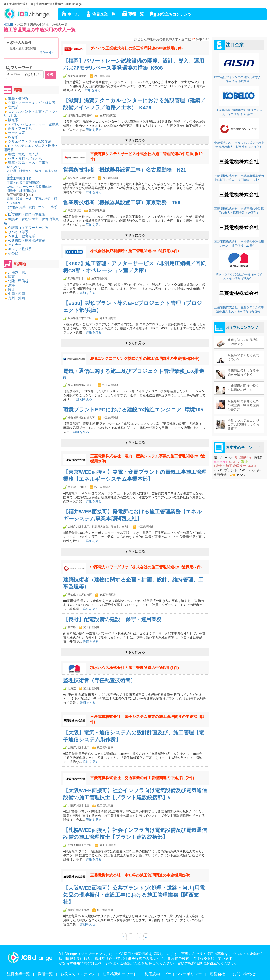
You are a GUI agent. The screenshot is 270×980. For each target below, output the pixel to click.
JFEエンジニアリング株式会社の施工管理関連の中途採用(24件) (145, 359)
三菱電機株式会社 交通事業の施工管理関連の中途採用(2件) (142, 778)
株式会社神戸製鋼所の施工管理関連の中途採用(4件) (135, 251)
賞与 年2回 (220, 462)
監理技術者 (244, 457)
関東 (11, 277)
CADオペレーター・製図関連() (29, 187)
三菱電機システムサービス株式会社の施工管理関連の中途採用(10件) (146, 157)
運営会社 (217, 974)
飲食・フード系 (20, 128)
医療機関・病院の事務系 (27, 215)
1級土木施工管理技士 (230, 466)
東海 (11, 285)
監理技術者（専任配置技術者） (99, 680)
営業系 (13, 107)
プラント (231, 470)
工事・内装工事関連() (24, 183)
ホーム (73, 14)
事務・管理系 (18, 99)
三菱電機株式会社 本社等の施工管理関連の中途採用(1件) (140, 875)
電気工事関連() (19, 179)
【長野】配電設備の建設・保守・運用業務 (112, 619)
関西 (11, 289)
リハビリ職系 (18, 232)
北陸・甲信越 (18, 281)
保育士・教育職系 (22, 236)
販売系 (13, 120)
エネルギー (255, 470)
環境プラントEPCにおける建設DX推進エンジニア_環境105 (133, 410)
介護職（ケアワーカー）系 (28, 228)
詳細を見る (93, 90)
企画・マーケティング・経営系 (32, 103)
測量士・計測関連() (21, 191)
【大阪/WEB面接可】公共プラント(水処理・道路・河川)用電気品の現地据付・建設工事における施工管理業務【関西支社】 (134, 895)
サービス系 (17, 133)
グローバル (226, 458)
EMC (243, 470)
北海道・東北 (18, 272)
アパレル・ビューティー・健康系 (33, 124)
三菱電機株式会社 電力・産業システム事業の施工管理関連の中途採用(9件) (147, 459)
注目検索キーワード (120, 974)
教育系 (13, 137)
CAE (232, 475)
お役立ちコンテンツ (174, 14)
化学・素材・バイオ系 (25, 158)
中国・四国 (17, 294)
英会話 (252, 466)
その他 (13, 253)
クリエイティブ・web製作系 (30, 141)
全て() (14, 167)
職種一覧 (136, 14)
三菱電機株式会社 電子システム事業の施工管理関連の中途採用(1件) (147, 719)
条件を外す (47, 52)
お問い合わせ (244, 974)
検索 (50, 75)
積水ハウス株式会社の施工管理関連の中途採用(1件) (135, 668)
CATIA (234, 462)
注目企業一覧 (104, 14)
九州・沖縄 (17, 298)
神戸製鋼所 (221, 475)
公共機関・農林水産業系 (27, 240)
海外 (244, 462)
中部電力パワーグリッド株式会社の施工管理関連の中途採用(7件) (146, 567)
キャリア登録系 (20, 249)
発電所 (258, 458)
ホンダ (218, 470)
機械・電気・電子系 (23, 154)
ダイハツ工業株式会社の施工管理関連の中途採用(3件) (136, 48)
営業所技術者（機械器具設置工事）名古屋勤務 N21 (125, 170)
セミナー (15, 245)
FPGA (241, 475)
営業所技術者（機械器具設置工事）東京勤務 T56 (122, 203)
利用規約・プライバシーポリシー (173, 974)
